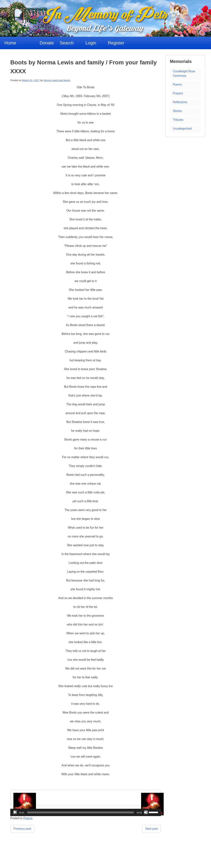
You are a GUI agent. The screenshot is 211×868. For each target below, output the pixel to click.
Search (67, 43)
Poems (177, 84)
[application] (86, 812)
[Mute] (146, 812)
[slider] (81, 812)
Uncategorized (182, 129)
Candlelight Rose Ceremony (184, 73)
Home (10, 43)
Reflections (180, 102)
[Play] (15, 812)
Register (116, 43)
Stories (177, 111)
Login (91, 43)
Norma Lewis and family (57, 80)
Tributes (178, 120)
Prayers (178, 93)
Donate (47, 43)
